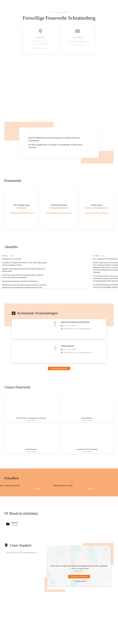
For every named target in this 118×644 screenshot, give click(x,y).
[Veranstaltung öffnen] (59, 329)
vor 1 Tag (5, 256)
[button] (59, 528)
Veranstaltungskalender (59, 368)
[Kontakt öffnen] (22, 206)
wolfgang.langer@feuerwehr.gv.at (22, 213)
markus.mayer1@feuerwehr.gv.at (96, 213)
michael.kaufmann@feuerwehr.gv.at (59, 213)
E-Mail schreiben (78, 45)
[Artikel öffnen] (31, 409)
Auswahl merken (79, 586)
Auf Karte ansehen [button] (40, 48)
